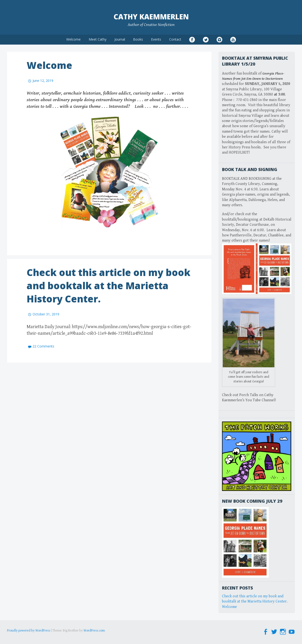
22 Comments (43, 346)
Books (138, 39)
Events (156, 39)
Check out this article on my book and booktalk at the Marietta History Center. (109, 286)
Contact (175, 39)
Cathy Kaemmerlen (151, 17)
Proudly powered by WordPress (29, 631)
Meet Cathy (98, 39)
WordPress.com (94, 631)
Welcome (73, 39)
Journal (120, 39)
